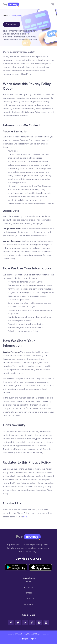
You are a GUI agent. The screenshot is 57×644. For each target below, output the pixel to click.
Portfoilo (29, 593)
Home (5, 16)
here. (25, 517)
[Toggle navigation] (52, 5)
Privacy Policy (12, 24)
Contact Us (28, 598)
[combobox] (35, 640)
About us (28, 587)
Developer (28, 604)
